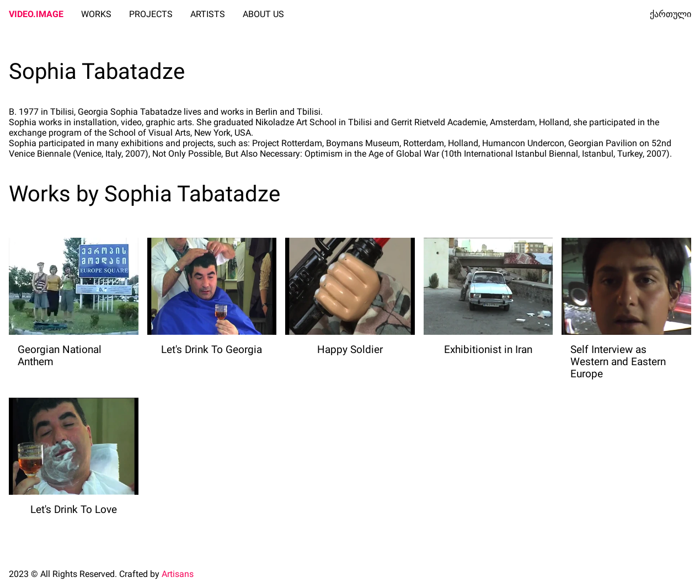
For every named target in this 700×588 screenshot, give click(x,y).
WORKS (96, 14)
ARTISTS (208, 14)
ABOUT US (263, 14)
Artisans (178, 574)
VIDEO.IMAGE (36, 14)
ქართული (670, 14)
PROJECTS (151, 14)
